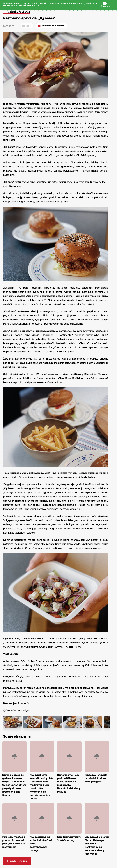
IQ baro (94, 343)
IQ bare (11, 182)
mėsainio (26, 311)
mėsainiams (96, 548)
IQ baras (12, 147)
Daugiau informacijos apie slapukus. (21, 5)
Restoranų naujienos (21, 12)
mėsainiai (56, 374)
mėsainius (85, 162)
